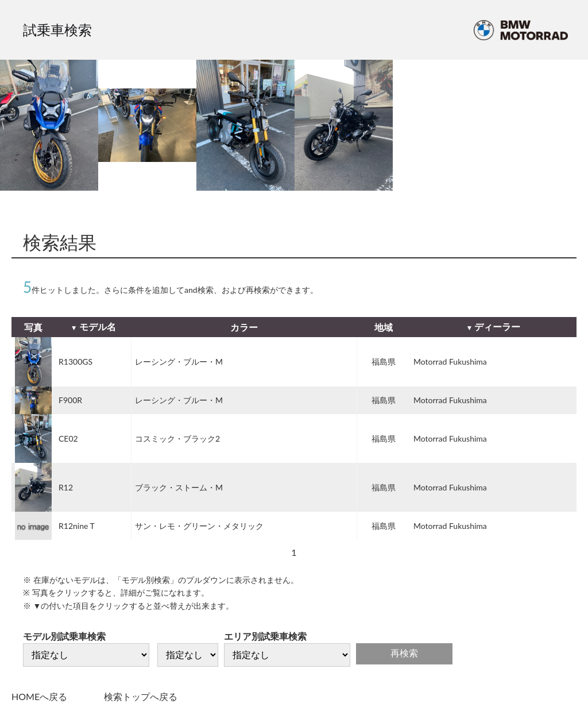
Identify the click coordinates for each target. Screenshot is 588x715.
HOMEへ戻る (39, 696)
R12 (66, 487)
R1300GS (76, 362)
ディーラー (497, 326)
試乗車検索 (57, 30)
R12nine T (77, 526)
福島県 (384, 362)
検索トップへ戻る (141, 696)
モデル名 (98, 326)
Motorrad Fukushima (450, 362)
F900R (70, 400)
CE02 (68, 438)
